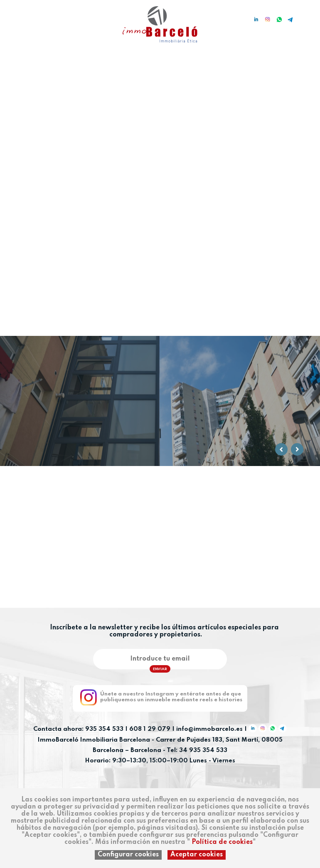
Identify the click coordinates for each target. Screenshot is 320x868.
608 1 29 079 (150, 730)
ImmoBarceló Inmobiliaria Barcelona (95, 740)
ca (22, 17)
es (10, 17)
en (34, 17)
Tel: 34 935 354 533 (197, 750)
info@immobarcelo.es (209, 730)
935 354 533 (104, 730)
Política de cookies (222, 842)
